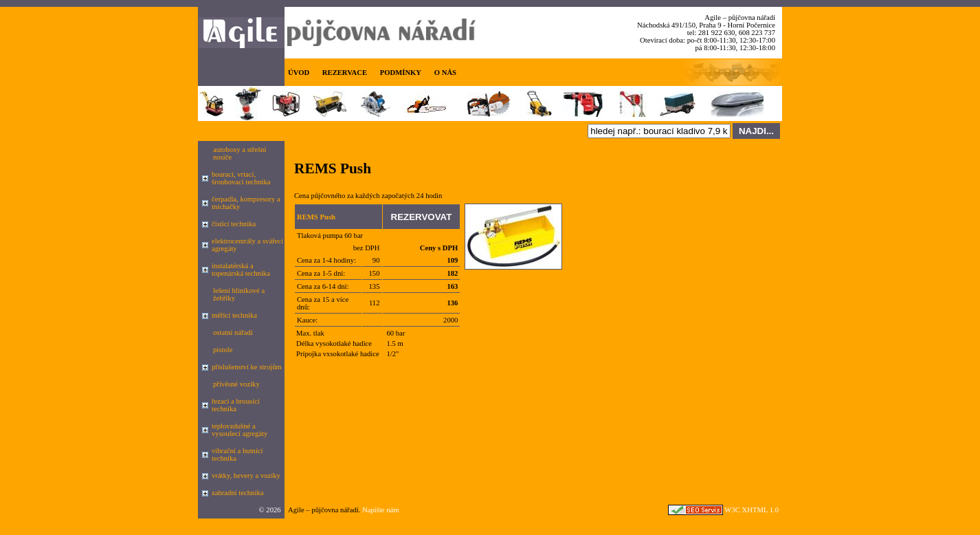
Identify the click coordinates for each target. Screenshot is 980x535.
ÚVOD (299, 73)
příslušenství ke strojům (247, 367)
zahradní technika (237, 493)
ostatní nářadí (233, 332)
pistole (223, 350)
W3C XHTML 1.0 (751, 510)
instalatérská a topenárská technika (241, 270)
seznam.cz (335, 522)
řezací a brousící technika (236, 405)
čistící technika (234, 224)
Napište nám (381, 510)
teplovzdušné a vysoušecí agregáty (240, 430)
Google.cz (300, 522)
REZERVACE (345, 73)
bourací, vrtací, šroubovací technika (241, 178)
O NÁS (445, 73)
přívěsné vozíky (236, 384)
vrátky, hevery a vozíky (246, 476)
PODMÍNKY (401, 73)
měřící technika (234, 315)
